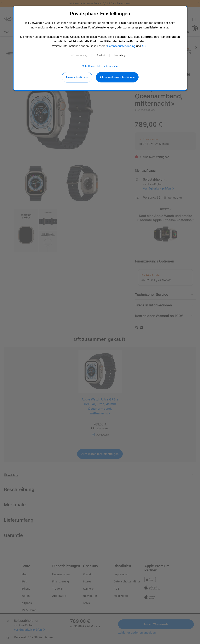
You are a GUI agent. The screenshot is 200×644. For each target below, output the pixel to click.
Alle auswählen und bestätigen (117, 77)
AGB (145, 46)
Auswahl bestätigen (77, 77)
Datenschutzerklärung (121, 46)
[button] (100, 66)
